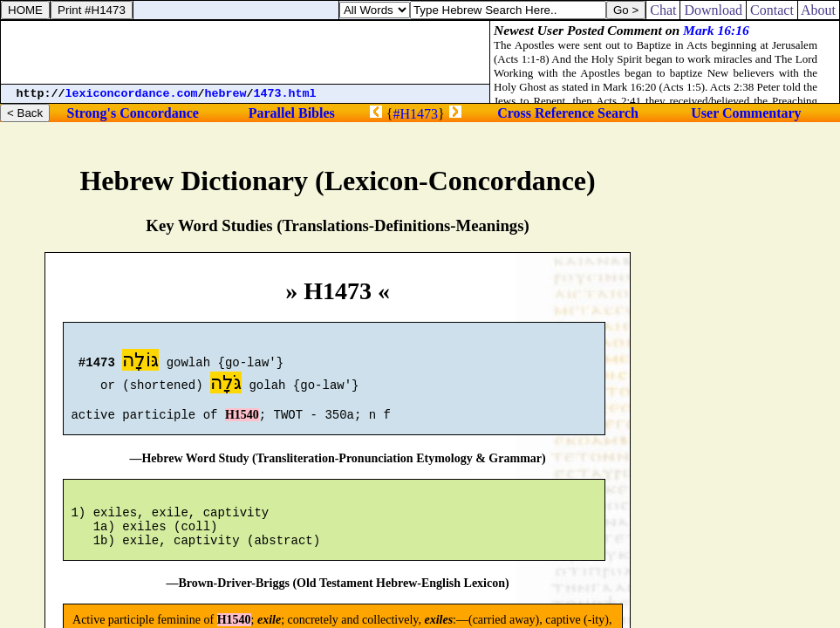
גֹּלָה (226, 385)
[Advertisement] (245, 52)
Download (713, 10)
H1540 (242, 423)
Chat (663, 10)
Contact (772, 10)
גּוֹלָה (140, 362)
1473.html (285, 94)
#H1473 (416, 114)
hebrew (226, 94)
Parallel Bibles (292, 113)
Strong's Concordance (133, 113)
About (819, 10)
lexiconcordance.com (132, 94)
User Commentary (746, 113)
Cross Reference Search (568, 113)
